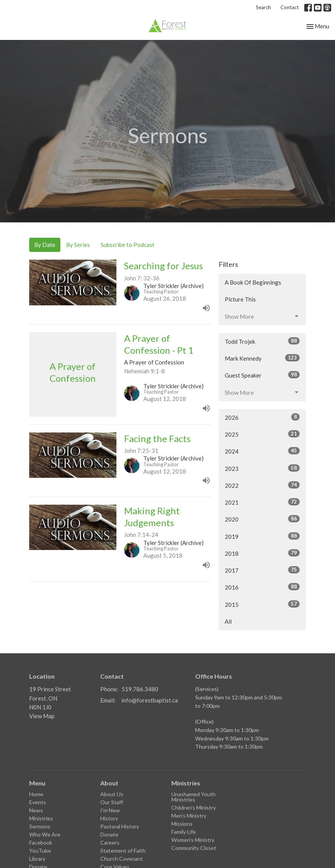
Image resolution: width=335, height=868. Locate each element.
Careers (110, 842)
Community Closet (194, 848)
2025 (262, 434)
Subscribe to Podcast (128, 245)
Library (37, 859)
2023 (262, 468)
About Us (112, 794)
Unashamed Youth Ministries (193, 797)
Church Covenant (122, 859)
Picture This (240, 299)
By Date (45, 245)
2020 (262, 519)
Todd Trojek (262, 341)
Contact (289, 7)
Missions (182, 824)
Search (263, 7)
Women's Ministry (193, 840)
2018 (262, 553)
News (36, 810)
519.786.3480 (140, 689)
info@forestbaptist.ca (150, 700)
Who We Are (45, 834)
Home (36, 794)
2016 (262, 587)
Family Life (184, 832)
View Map (42, 716)
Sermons (40, 826)
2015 (262, 604)
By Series (78, 245)
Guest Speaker (262, 375)
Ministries (41, 818)
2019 (262, 536)
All (228, 621)
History (109, 818)
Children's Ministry (194, 808)
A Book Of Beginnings (253, 282)
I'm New (110, 810)
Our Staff (112, 802)
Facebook (41, 842)
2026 (262, 417)
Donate (109, 834)
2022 (262, 485)
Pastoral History (120, 826)
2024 (262, 451)
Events (38, 802)
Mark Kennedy (262, 358)
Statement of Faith (123, 851)
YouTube (40, 851)
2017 (262, 570)
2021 (262, 502)
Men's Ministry (189, 816)
